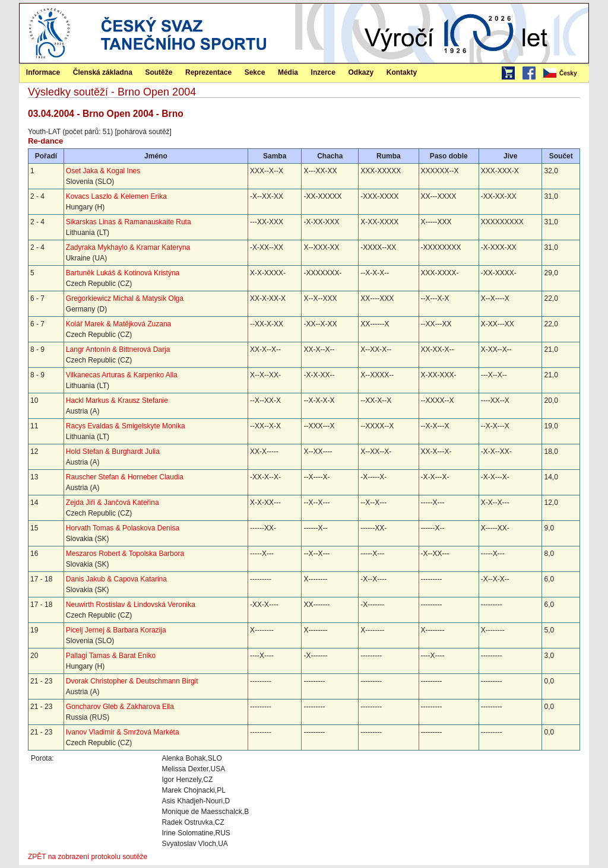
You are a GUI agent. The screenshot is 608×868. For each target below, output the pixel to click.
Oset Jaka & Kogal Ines (103, 171)
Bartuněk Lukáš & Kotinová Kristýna (123, 273)
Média (288, 72)
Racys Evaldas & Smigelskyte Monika (126, 426)
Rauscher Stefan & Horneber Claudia (125, 477)
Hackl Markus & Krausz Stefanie (117, 400)
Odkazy (361, 72)
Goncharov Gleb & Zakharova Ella (120, 707)
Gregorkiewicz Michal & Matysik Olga (125, 298)
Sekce (255, 72)
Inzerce (323, 72)
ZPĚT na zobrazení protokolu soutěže (88, 857)
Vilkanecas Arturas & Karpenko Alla (122, 375)
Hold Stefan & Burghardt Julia (113, 452)
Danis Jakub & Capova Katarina (116, 579)
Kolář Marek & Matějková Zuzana (118, 324)
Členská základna (103, 72)
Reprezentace (208, 72)
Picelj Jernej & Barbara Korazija (116, 630)
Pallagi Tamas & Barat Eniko (111, 656)
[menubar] (565, 74)
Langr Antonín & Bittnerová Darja (118, 349)
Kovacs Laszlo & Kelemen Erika (116, 196)
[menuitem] (565, 74)
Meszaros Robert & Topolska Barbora (125, 554)
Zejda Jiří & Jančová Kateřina (113, 503)
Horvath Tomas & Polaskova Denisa (123, 528)
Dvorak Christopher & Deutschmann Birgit (132, 681)
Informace (43, 72)
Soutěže (159, 72)
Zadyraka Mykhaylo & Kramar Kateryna (128, 247)
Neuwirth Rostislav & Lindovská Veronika (131, 605)
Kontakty (402, 72)
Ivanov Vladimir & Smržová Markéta (123, 732)
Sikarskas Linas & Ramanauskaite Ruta (129, 222)
